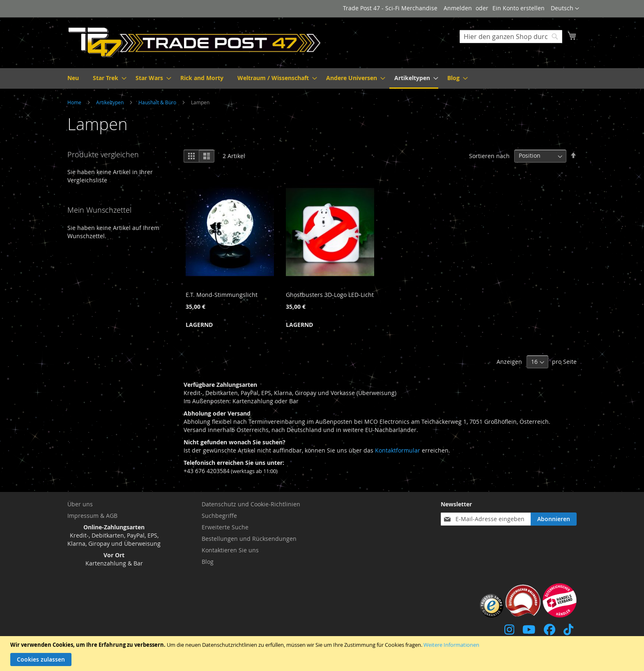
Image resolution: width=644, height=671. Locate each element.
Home (75, 102)
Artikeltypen (110, 102)
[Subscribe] (554, 519)
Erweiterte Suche (225, 527)
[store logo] (195, 42)
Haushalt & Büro (158, 102)
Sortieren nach (489, 155)
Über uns (80, 504)
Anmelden (458, 8)
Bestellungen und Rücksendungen (249, 539)
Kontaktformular (398, 450)
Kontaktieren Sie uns (230, 550)
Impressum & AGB (92, 516)
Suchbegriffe (219, 516)
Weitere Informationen (451, 645)
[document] (323, 654)
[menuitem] (73, 78)
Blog (208, 562)
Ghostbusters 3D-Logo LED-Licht (330, 295)
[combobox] (511, 37)
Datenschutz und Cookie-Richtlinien (251, 504)
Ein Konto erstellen (519, 8)
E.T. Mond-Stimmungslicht (222, 295)
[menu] (322, 78)
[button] (565, 9)
